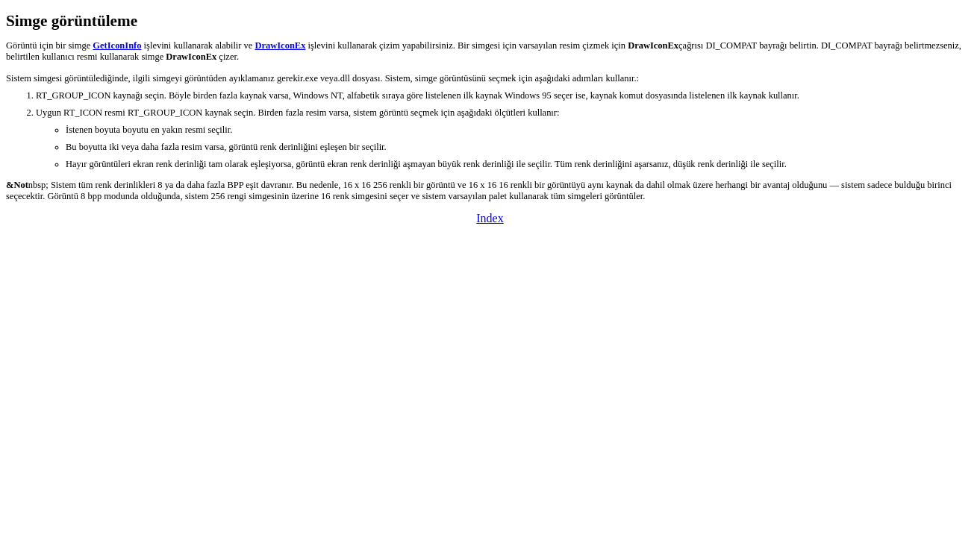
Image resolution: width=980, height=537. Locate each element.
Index (490, 218)
